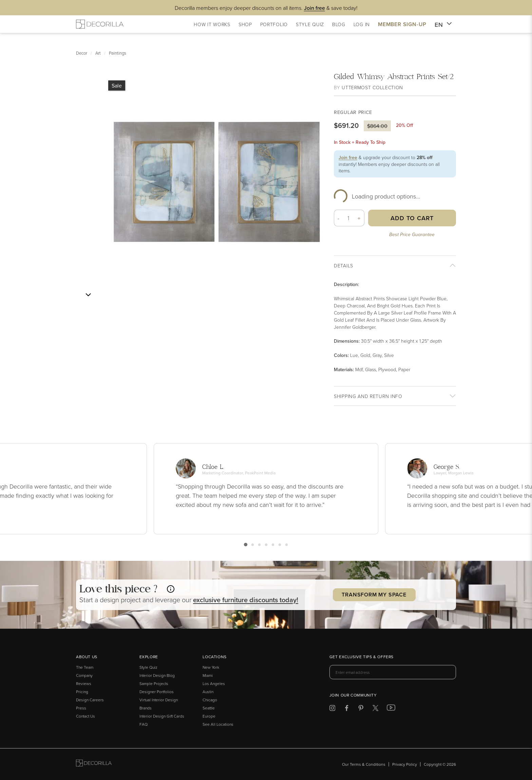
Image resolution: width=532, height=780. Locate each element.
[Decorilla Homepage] (100, 24)
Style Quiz (148, 667)
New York (211, 667)
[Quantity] (349, 218)
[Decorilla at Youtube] (391, 709)
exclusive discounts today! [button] (246, 600)
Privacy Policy (405, 764)
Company (84, 675)
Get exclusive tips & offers (362, 657)
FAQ (144, 724)
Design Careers (90, 700)
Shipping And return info (368, 396)
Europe (209, 716)
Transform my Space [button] (374, 595)
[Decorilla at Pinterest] (361, 709)
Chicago (210, 700)
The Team (85, 667)
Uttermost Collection (372, 87)
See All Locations (218, 724)
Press (81, 708)
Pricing (82, 692)
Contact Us (85, 716)
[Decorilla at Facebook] (347, 709)
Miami (208, 675)
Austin (208, 692)
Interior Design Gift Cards (162, 716)
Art (98, 53)
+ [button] (359, 218)
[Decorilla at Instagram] (332, 709)
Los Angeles (214, 683)
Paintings (118, 53)
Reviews (84, 683)
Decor (82, 53)
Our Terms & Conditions (364, 764)
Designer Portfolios (157, 692)
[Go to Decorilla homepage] (94, 764)
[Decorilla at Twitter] (375, 709)
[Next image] (88, 295)
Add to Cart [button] (412, 218)
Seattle (209, 708)
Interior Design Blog (157, 675)
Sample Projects (154, 683)
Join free (348, 157)
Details (344, 265)
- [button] (339, 218)
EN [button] (443, 25)
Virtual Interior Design (159, 700)
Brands (146, 708)
